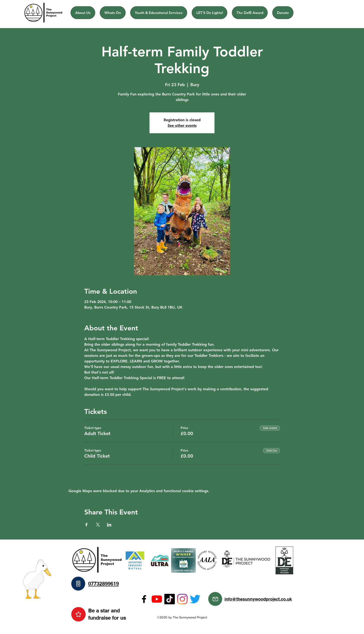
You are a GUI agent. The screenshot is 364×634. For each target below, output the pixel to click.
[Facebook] (144, 599)
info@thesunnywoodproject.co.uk (258, 599)
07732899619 (104, 584)
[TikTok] (170, 599)
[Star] (78, 614)
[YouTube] (157, 599)
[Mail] (215, 599)
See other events (182, 125)
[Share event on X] (98, 525)
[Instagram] (182, 599)
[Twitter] (195, 599)
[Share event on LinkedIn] (109, 525)
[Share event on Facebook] (86, 525)
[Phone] (78, 584)
